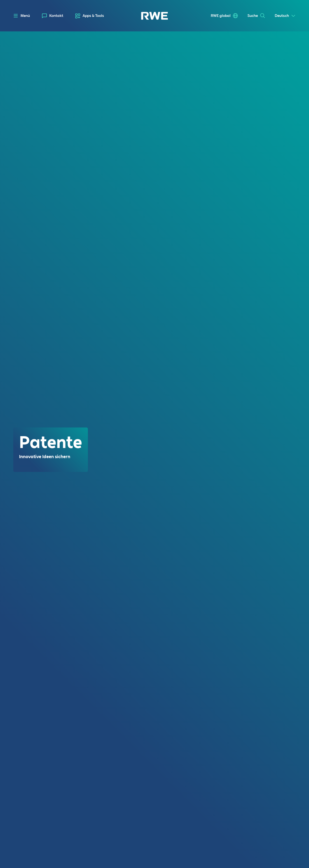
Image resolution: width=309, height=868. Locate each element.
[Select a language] (285, 16)
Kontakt (56, 16)
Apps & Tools (93, 16)
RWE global (221, 16)
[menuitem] (53, 16)
